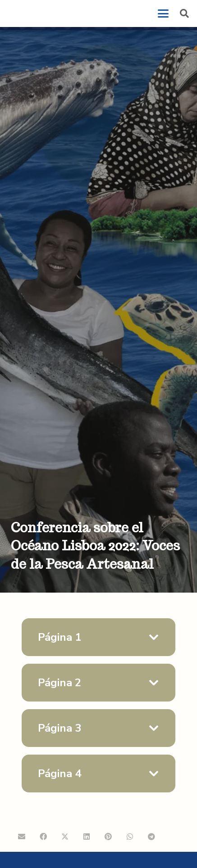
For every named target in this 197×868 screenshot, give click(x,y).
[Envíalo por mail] (22, 837)
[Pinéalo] (108, 837)
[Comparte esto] (43, 837)
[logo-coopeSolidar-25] (33, 14)
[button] (163, 13)
